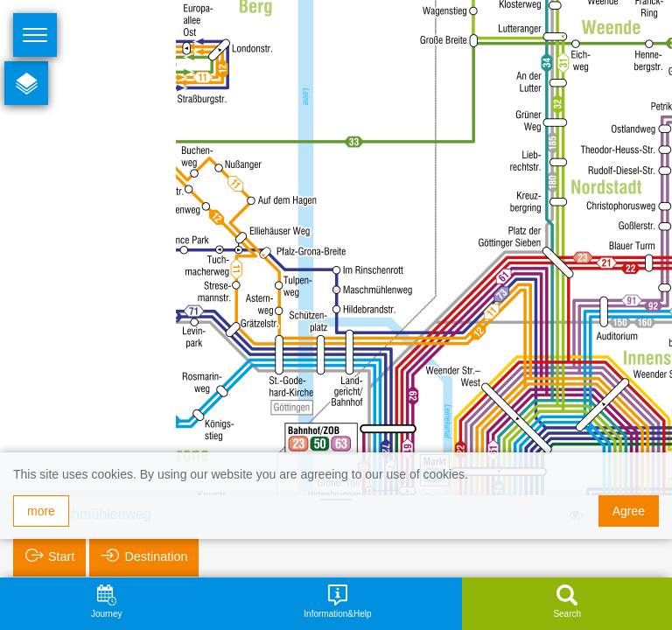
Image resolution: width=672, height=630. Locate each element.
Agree (629, 511)
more (41, 511)
